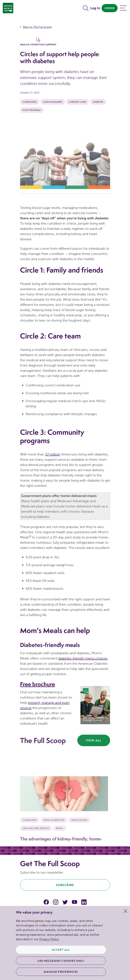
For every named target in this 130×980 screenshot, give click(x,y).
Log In (95, 8)
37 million (53, 454)
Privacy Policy (49, 939)
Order (110, 8)
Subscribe (65, 885)
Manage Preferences (61, 972)
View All (94, 740)
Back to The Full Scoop (37, 27)
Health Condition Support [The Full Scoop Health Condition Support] (38, 42)
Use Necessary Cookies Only (61, 961)
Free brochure (38, 684)
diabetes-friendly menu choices (83, 658)
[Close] (125, 911)
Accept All (61, 950)
